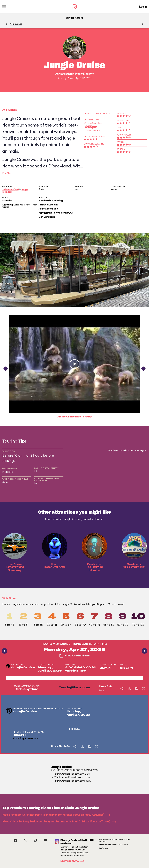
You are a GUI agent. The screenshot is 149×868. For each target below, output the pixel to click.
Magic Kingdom (84, 74)
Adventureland (10, 190)
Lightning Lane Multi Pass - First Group (20, 206)
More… (7, 173)
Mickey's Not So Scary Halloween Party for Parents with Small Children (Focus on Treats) (59, 821)
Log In (143, 7)
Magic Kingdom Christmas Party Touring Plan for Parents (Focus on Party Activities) (56, 815)
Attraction (65, 74)
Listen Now (73, 861)
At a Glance (16, 24)
